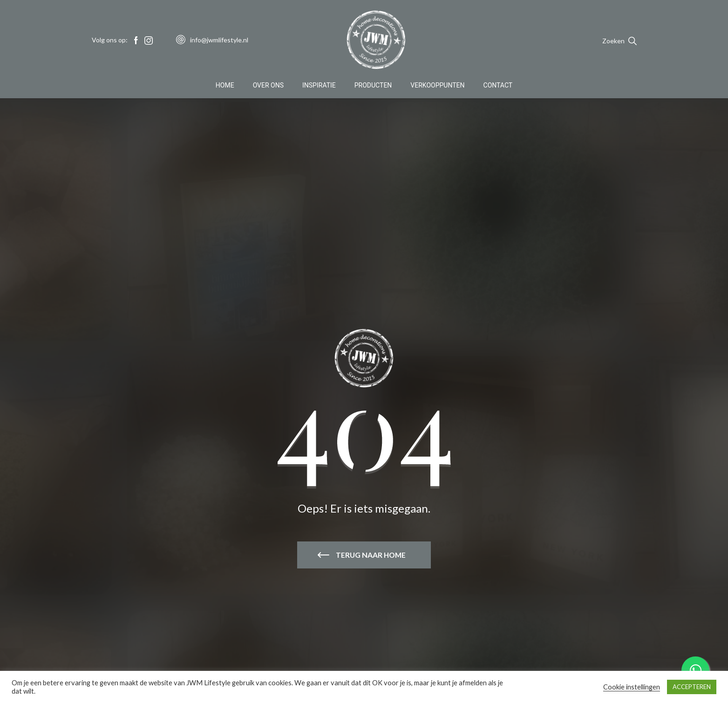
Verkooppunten (437, 86)
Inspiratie (319, 86)
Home (225, 86)
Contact (498, 86)
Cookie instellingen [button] (632, 687)
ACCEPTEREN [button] (692, 687)
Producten (373, 86)
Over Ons (268, 86)
